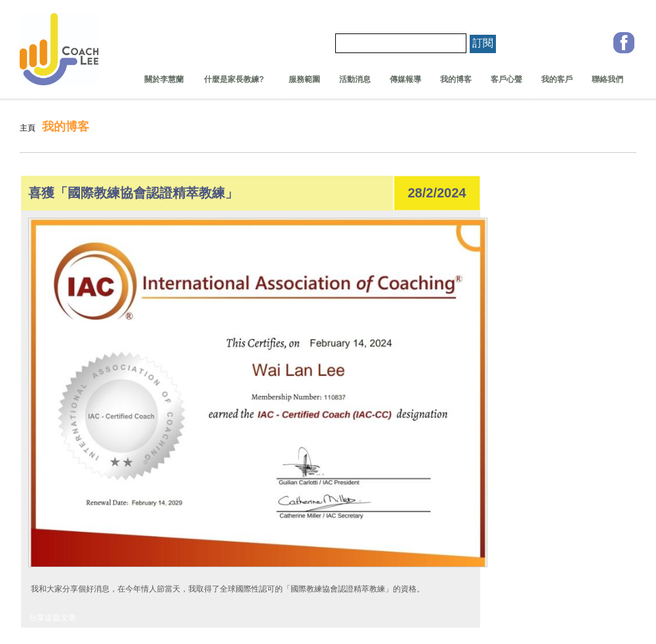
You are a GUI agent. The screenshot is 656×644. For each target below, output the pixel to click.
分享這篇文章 (52, 618)
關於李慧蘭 (164, 79)
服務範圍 (304, 79)
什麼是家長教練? (230, 79)
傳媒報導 (405, 79)
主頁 (28, 128)
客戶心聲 (506, 79)
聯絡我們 (607, 79)
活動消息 (355, 79)
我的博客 (456, 79)
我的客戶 (557, 79)
